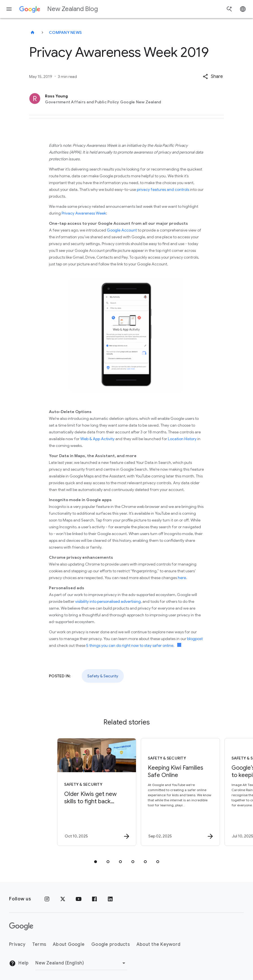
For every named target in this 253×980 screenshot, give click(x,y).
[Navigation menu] (9, 9)
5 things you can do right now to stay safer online (130, 645)
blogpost (195, 639)
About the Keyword (158, 944)
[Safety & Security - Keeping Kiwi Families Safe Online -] (168, 792)
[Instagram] (47, 899)
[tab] (96, 862)
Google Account (122, 230)
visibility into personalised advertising (108, 601)
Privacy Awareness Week (84, 213)
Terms (39, 944)
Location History (182, 439)
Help (19, 963)
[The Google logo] (21, 926)
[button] (213, 77)
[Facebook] (94, 899)
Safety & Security (103, 676)
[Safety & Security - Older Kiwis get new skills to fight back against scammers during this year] (84, 792)
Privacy (17, 944)
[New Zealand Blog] (33, 32)
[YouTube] (79, 899)
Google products (111, 944)
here (182, 578)
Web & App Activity (97, 439)
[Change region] (81, 963)
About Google (69, 944)
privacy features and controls (163, 189)
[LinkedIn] (110, 899)
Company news (65, 32)
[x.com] (63, 899)
